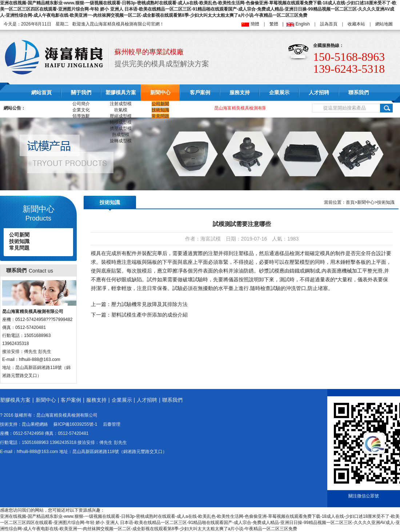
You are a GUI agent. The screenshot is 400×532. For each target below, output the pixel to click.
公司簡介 (81, 104)
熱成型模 (121, 135)
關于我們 (81, 93)
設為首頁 (329, 24)
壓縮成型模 (121, 116)
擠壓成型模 (121, 128)
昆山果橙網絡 (35, 424)
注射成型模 (121, 104)
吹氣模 (121, 110)
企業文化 (81, 110)
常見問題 (160, 116)
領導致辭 (81, 116)
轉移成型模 (121, 122)
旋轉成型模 (121, 141)
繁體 (274, 24)
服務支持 (240, 93)
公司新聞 (160, 104)
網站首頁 (41, 93)
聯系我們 (359, 93)
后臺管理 (112, 424)
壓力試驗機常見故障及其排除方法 (149, 304)
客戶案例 (200, 93)
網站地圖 (384, 24)
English (303, 24)
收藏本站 (356, 24)
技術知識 (160, 110)
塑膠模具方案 (121, 93)
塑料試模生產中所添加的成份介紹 (149, 315)
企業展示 (279, 93)
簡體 (255, 24)
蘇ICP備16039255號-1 (75, 424)
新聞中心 (160, 93)
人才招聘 (319, 93)
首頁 (350, 202)
